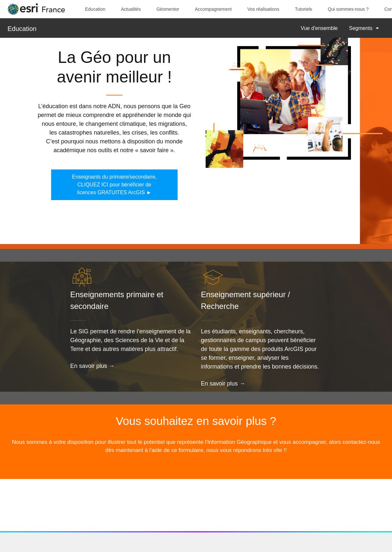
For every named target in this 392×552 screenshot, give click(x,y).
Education (95, 9)
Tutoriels (304, 9)
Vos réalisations (263, 9)
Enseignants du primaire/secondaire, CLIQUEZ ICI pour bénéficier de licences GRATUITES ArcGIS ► (114, 185)
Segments (361, 28)
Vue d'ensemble (319, 28)
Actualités (131, 9)
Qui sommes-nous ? (348, 9)
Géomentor (168, 9)
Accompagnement (213, 9)
